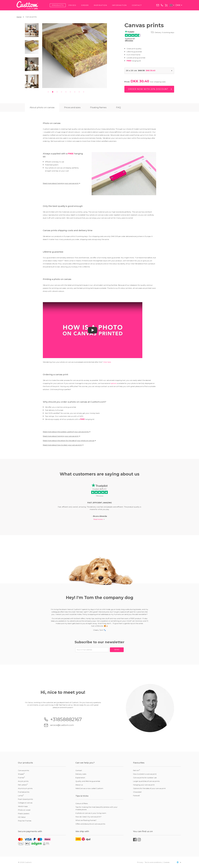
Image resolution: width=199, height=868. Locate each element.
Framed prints (24, 792)
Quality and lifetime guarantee (88, 781)
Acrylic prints (23, 781)
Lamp (21, 795)
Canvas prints (23, 770)
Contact (137, 5)
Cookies (166, 862)
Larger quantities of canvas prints (146, 781)
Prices (72, 5)
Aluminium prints (25, 788)
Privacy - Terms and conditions (149, 862)
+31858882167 (162, 5)
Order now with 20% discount (148, 89)
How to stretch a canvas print (145, 774)
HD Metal (22, 817)
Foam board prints (25, 799)
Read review (98, 519)
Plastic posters (24, 813)
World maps (23, 806)
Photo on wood (24, 810)
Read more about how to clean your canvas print (63, 445)
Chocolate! (137, 792)
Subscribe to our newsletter (99, 642)
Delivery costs (81, 774)
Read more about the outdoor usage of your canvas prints (67, 432)
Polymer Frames (25, 821)
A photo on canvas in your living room (91, 813)
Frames (21, 778)
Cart (166, 5)
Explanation (80, 778)
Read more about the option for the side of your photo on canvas (69, 440)
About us (79, 785)
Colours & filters (82, 803)
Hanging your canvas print (144, 785)
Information (119, 5)
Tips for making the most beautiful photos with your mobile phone (96, 808)
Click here (107, 362)
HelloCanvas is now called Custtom (89, 788)
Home (19, 17)
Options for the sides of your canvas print (149, 788)
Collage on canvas (25, 803)
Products (58, 5)
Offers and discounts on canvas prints (90, 824)
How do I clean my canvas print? (88, 817)
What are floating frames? (86, 820)
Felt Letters (23, 785)
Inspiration (100, 5)
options (114, 383)
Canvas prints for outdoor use (145, 778)
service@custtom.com (158, 5)
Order (85, 5)
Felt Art (137, 770)
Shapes (21, 774)
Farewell (136, 796)
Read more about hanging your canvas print (61, 183)
